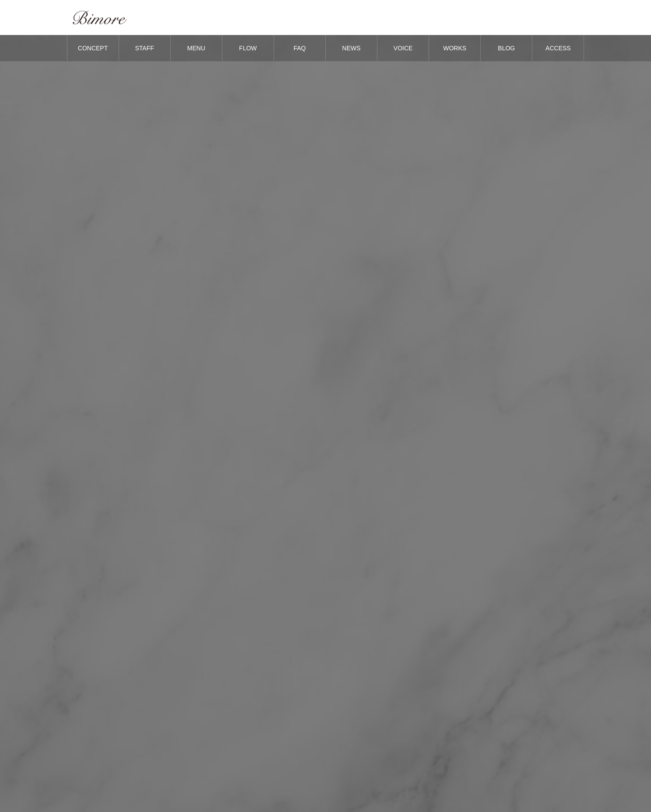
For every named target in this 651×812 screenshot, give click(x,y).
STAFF (144, 48)
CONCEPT (93, 48)
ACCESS (558, 48)
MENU (196, 48)
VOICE (403, 48)
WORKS (455, 48)
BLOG (506, 48)
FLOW (248, 48)
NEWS (352, 48)
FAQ (299, 48)
